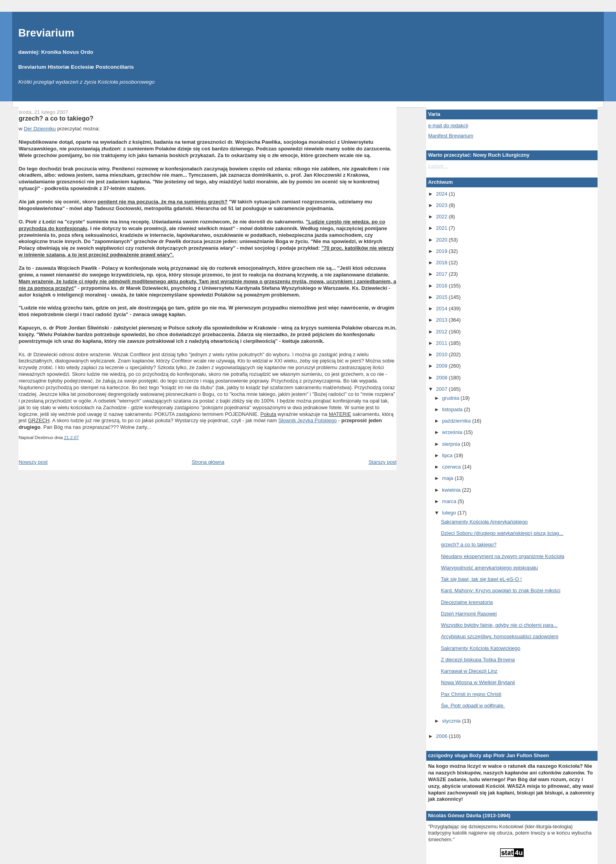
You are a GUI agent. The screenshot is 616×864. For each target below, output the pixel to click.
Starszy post (383, 462)
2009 (443, 366)
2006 (443, 736)
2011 (443, 343)
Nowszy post (33, 462)
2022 (443, 217)
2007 (443, 389)
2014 (443, 308)
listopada (453, 409)
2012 (443, 332)
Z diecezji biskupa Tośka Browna (478, 660)
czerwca (452, 467)
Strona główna (208, 462)
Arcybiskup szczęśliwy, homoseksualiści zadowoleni (500, 636)
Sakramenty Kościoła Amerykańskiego (484, 522)
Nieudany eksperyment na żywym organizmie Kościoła (502, 556)
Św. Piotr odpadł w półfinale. (473, 706)
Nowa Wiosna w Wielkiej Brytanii (478, 682)
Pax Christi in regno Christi (471, 694)
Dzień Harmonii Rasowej (469, 614)
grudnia (451, 398)
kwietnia (452, 490)
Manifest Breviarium (451, 136)
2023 (443, 205)
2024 (443, 194)
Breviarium (46, 33)
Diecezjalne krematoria (467, 602)
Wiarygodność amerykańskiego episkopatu (489, 568)
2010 (443, 354)
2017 (443, 274)
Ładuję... (438, 166)
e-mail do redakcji (448, 125)
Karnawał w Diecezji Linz (469, 671)
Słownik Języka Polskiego (307, 420)
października (457, 421)
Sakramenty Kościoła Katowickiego (480, 648)
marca (450, 501)
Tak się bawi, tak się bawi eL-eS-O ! (481, 579)
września (453, 432)
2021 (443, 228)
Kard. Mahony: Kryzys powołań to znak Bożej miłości (500, 590)
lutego (450, 513)
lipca (448, 455)
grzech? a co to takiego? (56, 118)
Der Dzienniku (40, 129)
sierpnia (452, 444)
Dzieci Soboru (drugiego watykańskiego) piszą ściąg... (502, 533)
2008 (443, 378)
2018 (443, 263)
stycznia (452, 721)
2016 (443, 286)
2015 (443, 297)
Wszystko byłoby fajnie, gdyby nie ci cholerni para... (499, 625)
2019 (443, 251)
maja (448, 478)
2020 (443, 240)
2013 (443, 320)
